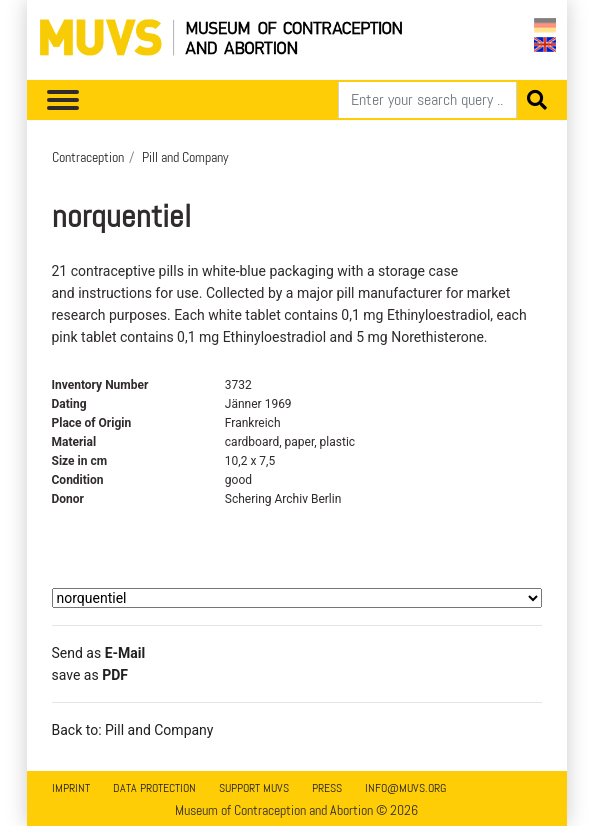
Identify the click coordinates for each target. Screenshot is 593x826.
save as (90, 675)
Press (327, 788)
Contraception (88, 157)
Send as (99, 653)
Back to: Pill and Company (133, 730)
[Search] (427, 100)
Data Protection (154, 788)
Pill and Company (185, 157)
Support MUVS (254, 788)
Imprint (71, 788)
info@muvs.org (405, 788)
